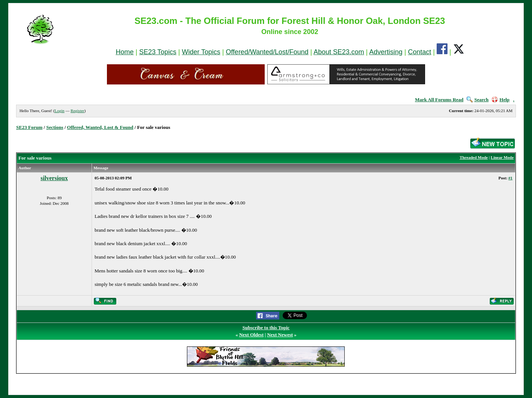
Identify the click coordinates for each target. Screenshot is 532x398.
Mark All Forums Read (439, 100)
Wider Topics (201, 52)
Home (124, 52)
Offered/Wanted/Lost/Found (267, 52)
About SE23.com (339, 52)
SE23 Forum (29, 127)
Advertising (386, 52)
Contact (419, 52)
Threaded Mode (473, 157)
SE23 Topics (158, 52)
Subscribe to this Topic (266, 328)
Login (59, 111)
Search (478, 100)
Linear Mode (502, 157)
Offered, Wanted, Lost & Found (100, 127)
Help (501, 100)
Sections (55, 127)
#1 (511, 178)
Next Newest (280, 335)
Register (78, 111)
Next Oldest (251, 335)
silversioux (54, 178)
